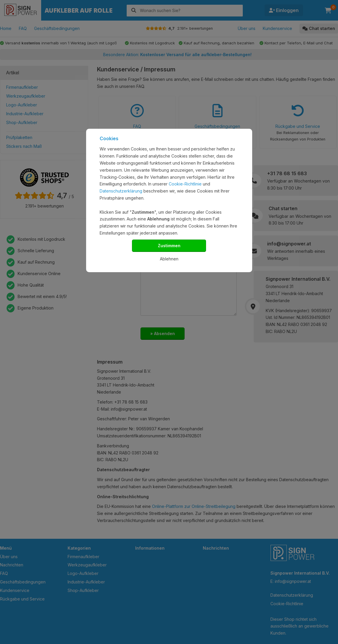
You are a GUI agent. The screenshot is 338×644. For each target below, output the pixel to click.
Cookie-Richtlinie (185, 184)
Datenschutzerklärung (121, 191)
